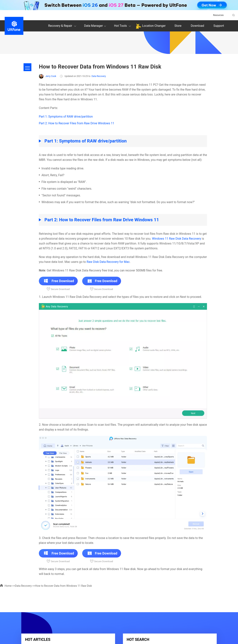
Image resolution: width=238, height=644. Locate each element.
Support (219, 26)
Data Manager (96, 26)
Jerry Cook (47, 76)
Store (178, 26)
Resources (218, 15)
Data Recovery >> (25, 586)
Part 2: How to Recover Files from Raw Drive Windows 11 (77, 123)
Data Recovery (99, 76)
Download (197, 26)
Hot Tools (123, 26)
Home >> (7, 586)
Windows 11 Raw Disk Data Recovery (176, 239)
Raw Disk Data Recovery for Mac (108, 262)
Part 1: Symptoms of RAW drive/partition (66, 117)
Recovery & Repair (63, 26)
